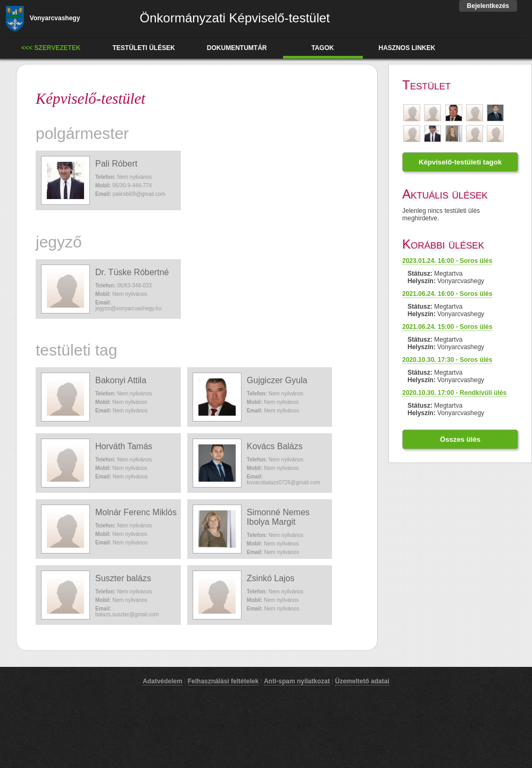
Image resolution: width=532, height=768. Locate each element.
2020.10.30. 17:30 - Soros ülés (447, 360)
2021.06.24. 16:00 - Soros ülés (447, 294)
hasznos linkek (407, 48)
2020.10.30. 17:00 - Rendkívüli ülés (454, 393)
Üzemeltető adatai (362, 681)
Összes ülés (460, 439)
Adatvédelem (163, 681)
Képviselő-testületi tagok (460, 162)
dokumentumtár (237, 48)
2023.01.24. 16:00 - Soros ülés (447, 261)
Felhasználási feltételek (223, 681)
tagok (322, 48)
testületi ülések (144, 48)
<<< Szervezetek (51, 48)
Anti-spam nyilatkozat (297, 681)
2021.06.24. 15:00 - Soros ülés (447, 327)
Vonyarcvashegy (43, 18)
